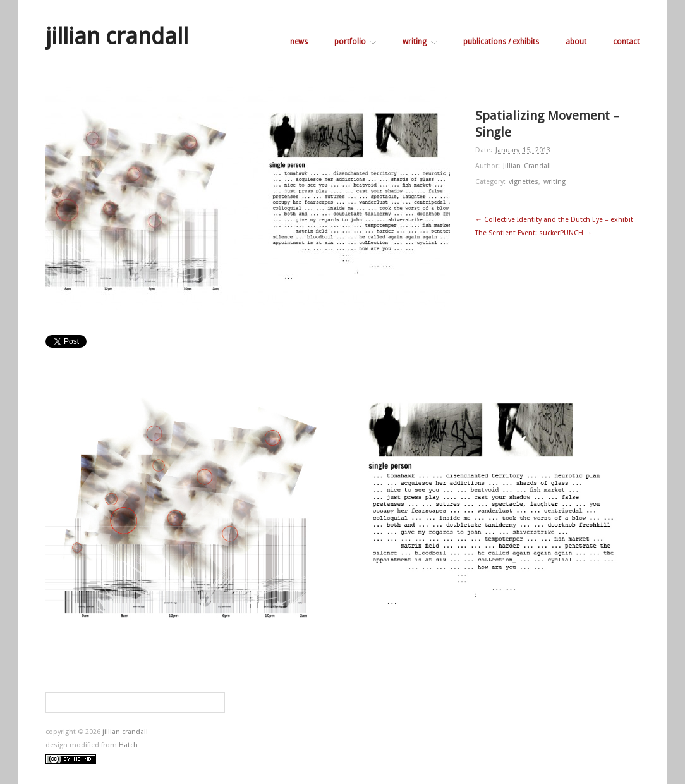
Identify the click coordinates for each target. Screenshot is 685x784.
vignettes (524, 182)
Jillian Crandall (527, 166)
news (299, 42)
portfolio (355, 42)
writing (420, 42)
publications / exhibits (501, 42)
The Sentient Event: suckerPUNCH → (534, 233)
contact (626, 42)
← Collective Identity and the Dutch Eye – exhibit (554, 220)
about (576, 42)
